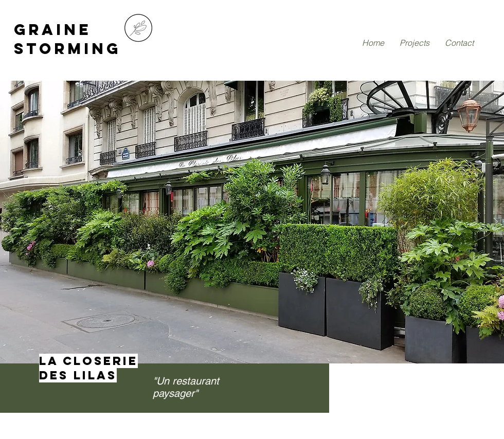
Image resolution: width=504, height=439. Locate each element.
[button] (252, 222)
